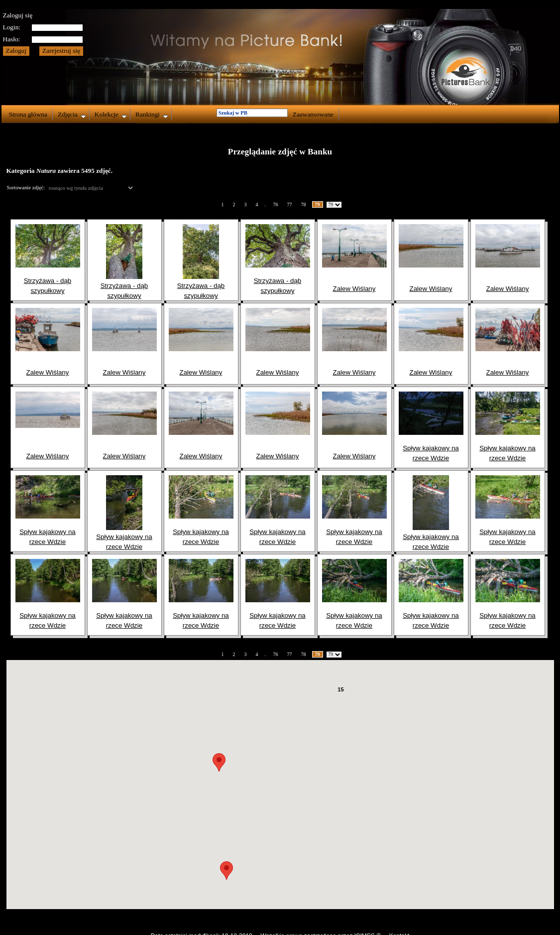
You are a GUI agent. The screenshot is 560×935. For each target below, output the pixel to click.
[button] (226, 870)
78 (304, 204)
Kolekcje (111, 115)
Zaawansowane (313, 114)
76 (276, 204)
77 (290, 204)
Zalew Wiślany (354, 289)
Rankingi (152, 115)
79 (318, 204)
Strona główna (28, 114)
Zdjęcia (72, 115)
